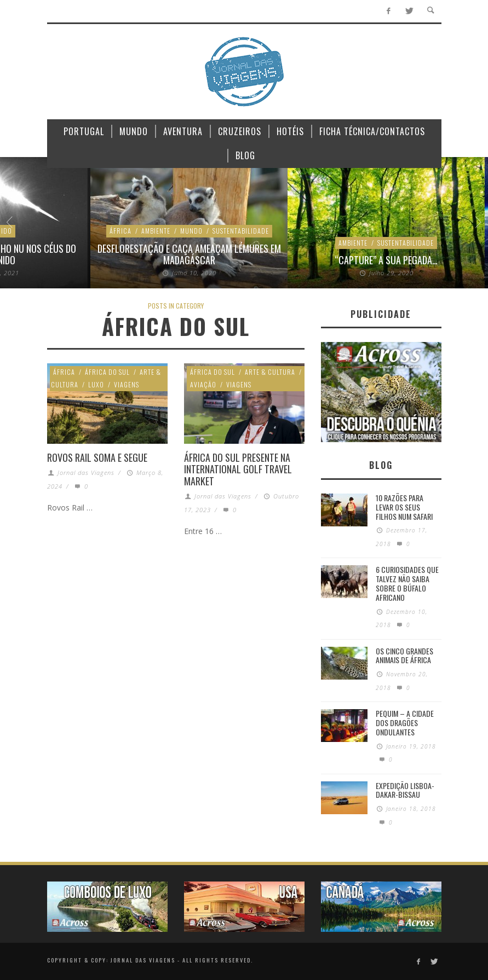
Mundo (101, 231)
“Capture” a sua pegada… (296, 260)
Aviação (203, 384)
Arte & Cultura (270, 372)
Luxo (96, 384)
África (30, 231)
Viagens (127, 384)
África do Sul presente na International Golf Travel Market (238, 469)
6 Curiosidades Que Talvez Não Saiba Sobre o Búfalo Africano (407, 583)
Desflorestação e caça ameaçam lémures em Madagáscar (99, 254)
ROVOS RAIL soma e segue (97, 457)
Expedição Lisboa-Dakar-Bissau (405, 790)
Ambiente (65, 231)
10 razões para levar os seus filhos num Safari (404, 507)
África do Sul (107, 372)
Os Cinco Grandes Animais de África (404, 656)
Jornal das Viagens (86, 472)
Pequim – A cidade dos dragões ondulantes (405, 723)
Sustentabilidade (150, 231)
